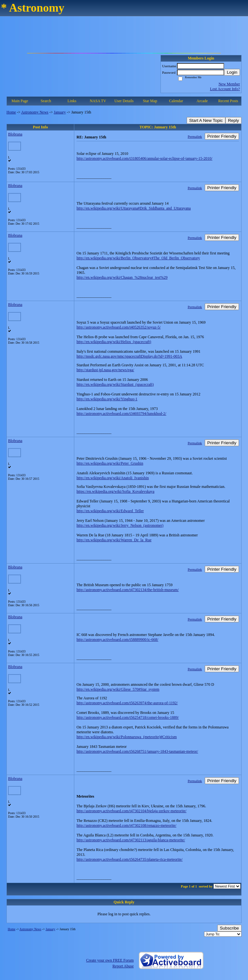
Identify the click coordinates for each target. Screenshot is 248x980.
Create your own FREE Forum (110, 960)
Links (72, 101)
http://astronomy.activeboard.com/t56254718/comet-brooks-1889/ (128, 717)
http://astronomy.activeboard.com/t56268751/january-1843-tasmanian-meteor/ (137, 751)
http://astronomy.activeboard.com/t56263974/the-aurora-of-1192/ (127, 703)
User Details (124, 101)
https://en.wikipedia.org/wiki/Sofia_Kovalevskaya (115, 491)
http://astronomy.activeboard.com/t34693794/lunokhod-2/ (121, 414)
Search (46, 101)
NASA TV (98, 101)
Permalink (195, 136)
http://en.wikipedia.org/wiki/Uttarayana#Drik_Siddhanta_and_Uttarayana (134, 208)
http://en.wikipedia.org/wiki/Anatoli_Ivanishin (113, 478)
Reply (233, 120)
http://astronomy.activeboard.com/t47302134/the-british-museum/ (128, 590)
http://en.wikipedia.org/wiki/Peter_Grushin (110, 463)
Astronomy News (35, 112)
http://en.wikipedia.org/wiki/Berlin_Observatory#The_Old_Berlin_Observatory (138, 258)
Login (232, 72)
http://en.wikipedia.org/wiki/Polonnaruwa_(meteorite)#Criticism (127, 737)
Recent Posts (228, 101)
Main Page (20, 101)
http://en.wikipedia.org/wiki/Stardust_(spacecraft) (115, 384)
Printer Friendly (222, 136)
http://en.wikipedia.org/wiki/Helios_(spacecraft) (114, 342)
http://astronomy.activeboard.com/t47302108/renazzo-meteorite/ (126, 825)
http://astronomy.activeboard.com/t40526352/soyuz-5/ (119, 327)
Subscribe (229, 928)
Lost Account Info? (225, 89)
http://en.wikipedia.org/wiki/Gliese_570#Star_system (118, 689)
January (60, 112)
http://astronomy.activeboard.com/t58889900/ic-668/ (117, 640)
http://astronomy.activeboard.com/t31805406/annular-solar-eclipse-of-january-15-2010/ (145, 158)
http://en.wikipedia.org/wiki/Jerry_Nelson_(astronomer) (120, 525)
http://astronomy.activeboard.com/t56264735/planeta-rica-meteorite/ (129, 859)
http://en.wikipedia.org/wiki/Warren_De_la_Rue (114, 540)
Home (11, 112)
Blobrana (15, 134)
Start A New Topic (206, 120)
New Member (229, 84)
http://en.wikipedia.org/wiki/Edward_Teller (110, 511)
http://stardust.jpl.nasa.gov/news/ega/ (105, 370)
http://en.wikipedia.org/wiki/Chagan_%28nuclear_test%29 (122, 277)
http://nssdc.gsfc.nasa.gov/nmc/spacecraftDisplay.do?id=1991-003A (129, 356)
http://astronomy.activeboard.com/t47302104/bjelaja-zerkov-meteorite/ (131, 811)
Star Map (150, 101)
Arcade (202, 101)
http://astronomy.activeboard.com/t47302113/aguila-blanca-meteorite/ (131, 840)
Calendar (176, 101)
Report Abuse (123, 966)
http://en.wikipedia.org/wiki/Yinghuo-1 (107, 399)
